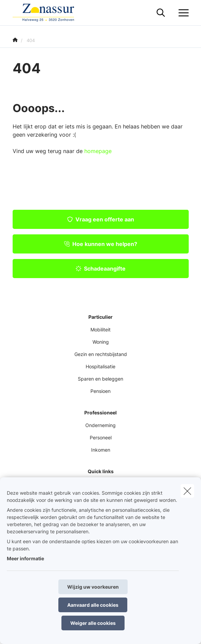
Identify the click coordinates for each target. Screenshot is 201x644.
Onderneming (100, 425)
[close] (187, 491)
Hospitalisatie (100, 366)
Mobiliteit (100, 330)
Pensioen (100, 391)
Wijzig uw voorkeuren (93, 587)
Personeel (101, 437)
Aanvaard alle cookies (93, 605)
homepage (98, 151)
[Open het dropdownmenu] (182, 13)
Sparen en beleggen (100, 379)
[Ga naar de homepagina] (47, 13)
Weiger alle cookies (93, 623)
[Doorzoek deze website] (161, 13)
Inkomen (101, 450)
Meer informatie (25, 558)
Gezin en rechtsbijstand (101, 354)
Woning (101, 342)
